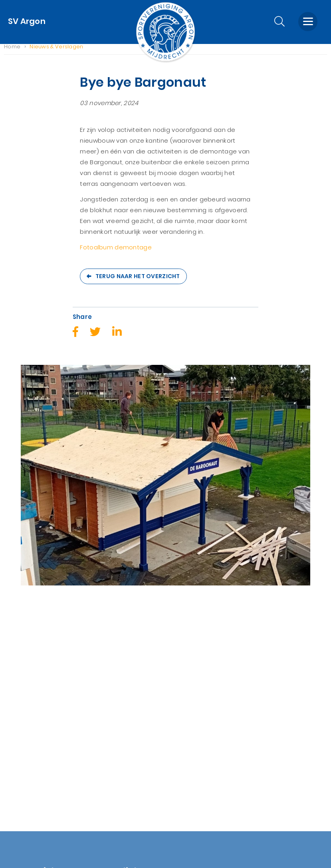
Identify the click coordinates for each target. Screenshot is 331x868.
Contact (17, 760)
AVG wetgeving (28, 782)
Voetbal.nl (102, 706)
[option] (165, 491)
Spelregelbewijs (111, 717)
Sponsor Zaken (27, 696)
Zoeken (15, 771)
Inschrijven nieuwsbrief (122, 739)
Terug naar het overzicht (138, 282)
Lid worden (21, 750)
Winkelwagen (24, 728)
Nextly (203, 851)
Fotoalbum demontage (116, 254)
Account (17, 739)
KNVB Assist (104, 728)
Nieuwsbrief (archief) (37, 793)
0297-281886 (195, 736)
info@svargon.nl (202, 747)
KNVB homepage (112, 696)
